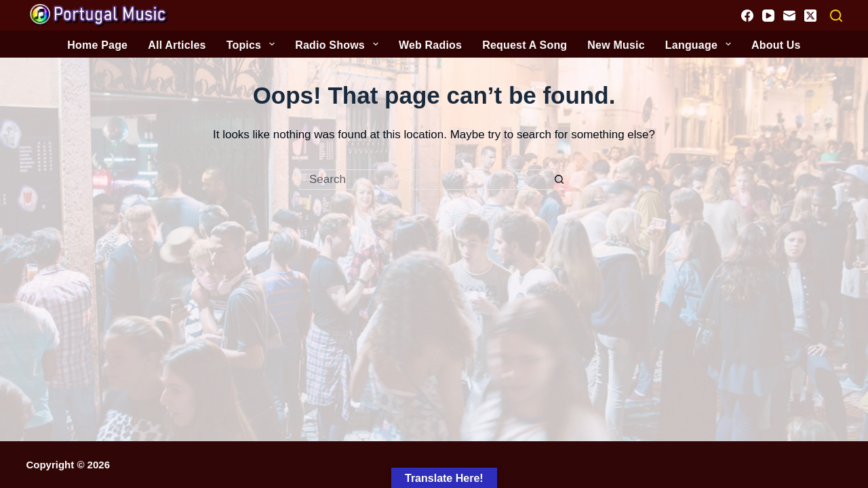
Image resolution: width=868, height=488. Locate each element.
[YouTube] (768, 16)
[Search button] (559, 180)
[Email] (789, 16)
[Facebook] (747, 16)
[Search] (836, 16)
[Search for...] (424, 180)
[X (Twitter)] (810, 16)
